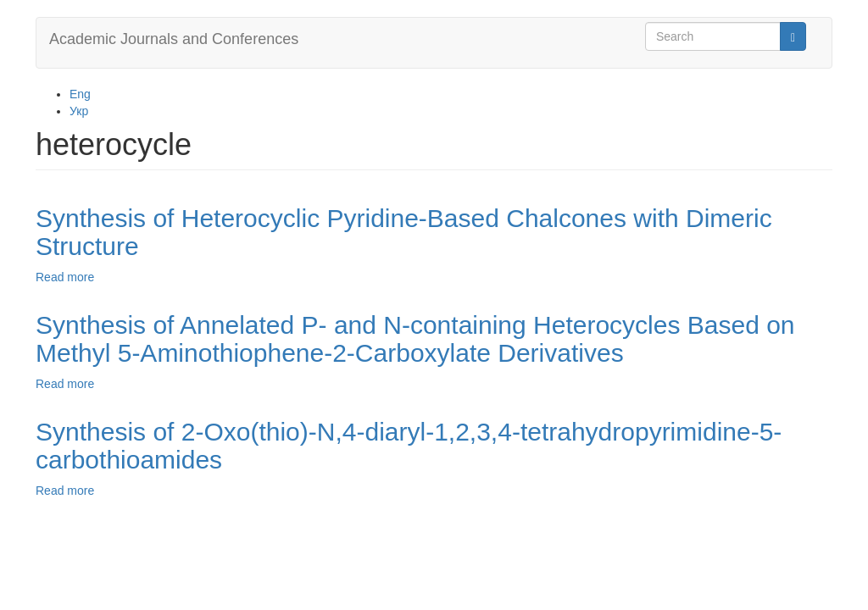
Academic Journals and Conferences (174, 39)
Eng (80, 94)
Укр (79, 111)
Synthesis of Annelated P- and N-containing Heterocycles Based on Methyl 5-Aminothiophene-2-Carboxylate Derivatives (415, 339)
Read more (65, 277)
